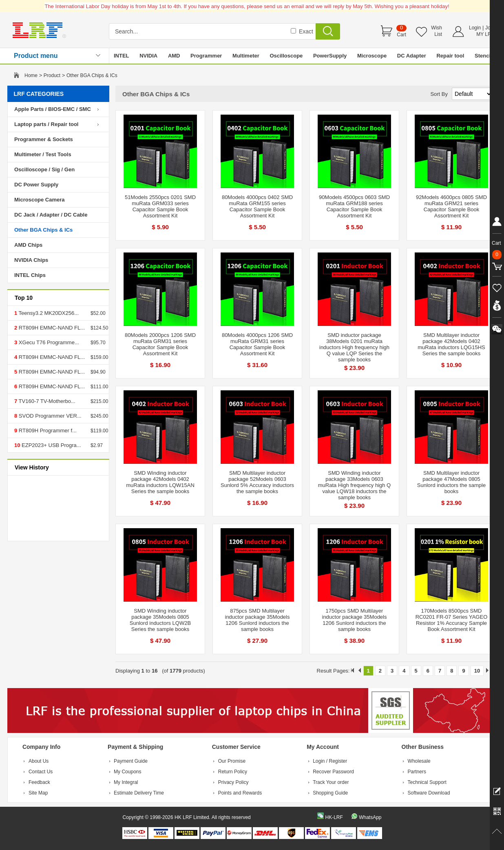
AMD (174, 56)
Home (31, 75)
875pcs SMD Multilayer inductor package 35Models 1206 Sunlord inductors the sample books (258, 620)
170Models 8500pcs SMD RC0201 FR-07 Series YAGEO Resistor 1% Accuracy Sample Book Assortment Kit (452, 620)
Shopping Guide (330, 793)
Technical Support (427, 782)
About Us (39, 761)
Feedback (39, 782)
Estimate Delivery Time (139, 793)
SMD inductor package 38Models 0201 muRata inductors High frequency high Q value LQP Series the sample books (354, 347)
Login (475, 28)
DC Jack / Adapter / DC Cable (51, 215)
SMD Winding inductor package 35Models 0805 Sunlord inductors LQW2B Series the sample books (160, 620)
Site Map (38, 793)
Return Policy (233, 772)
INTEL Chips (30, 275)
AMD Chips (28, 245)
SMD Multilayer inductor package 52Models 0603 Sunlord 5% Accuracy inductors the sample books (257, 482)
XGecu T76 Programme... (48, 342)
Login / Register (330, 761)
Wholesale (419, 761)
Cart (401, 35)
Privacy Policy (233, 782)
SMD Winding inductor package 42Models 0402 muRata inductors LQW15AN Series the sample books (160, 482)
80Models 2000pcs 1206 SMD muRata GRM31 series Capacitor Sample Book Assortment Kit (160, 344)
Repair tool (450, 56)
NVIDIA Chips (31, 260)
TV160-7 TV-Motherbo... (46, 401)
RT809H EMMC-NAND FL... (51, 328)
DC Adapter (412, 56)
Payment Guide (131, 761)
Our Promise (232, 761)
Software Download (429, 793)
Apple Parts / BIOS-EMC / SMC (53, 109)
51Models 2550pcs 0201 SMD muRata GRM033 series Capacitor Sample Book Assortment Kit (160, 206)
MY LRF (485, 34)
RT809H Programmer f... (47, 431)
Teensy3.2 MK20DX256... (48, 313)
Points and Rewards (240, 793)
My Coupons (127, 772)
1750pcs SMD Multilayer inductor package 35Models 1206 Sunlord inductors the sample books (355, 620)
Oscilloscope (286, 56)
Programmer (206, 56)
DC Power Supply (36, 185)
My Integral (126, 782)
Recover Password (333, 772)
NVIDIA (148, 56)
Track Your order (331, 782)
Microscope (372, 56)
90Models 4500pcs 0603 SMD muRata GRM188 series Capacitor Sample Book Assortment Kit (354, 206)
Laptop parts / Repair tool (46, 124)
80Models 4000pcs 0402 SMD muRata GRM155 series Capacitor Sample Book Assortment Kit (257, 206)
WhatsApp (370, 817)
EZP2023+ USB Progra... (50, 445)
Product (52, 75)
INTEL (122, 56)
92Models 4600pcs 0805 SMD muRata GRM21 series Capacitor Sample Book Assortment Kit (451, 206)
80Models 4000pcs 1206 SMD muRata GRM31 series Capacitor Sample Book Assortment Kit (257, 344)
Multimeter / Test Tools (43, 154)
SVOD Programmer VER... (49, 416)
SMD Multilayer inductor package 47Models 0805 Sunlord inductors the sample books (451, 482)
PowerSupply (330, 56)
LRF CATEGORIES (39, 94)
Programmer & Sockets (44, 139)
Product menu (36, 56)
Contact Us (41, 772)
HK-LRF (334, 817)
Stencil (483, 56)
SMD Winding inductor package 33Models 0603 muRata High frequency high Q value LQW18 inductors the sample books (354, 485)
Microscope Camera (40, 200)
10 (477, 671)
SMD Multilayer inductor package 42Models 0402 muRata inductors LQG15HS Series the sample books (451, 344)
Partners (417, 772)
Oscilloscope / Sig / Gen (44, 169)
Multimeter (246, 56)
